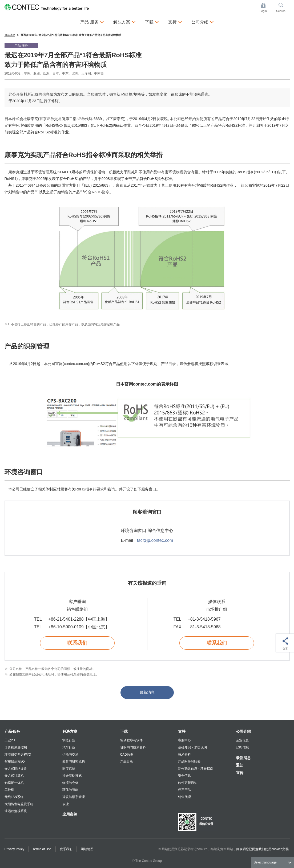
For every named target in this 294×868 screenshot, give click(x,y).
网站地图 (87, 849)
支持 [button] (175, 21)
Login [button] (266, 8)
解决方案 (70, 731)
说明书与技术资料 (133, 747)
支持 (182, 731)
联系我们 (77, 643)
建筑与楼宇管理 (74, 797)
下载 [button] (152, 21)
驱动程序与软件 (131, 740)
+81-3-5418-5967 (204, 619)
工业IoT (10, 740)
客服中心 (184, 740)
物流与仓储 (70, 783)
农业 (66, 804)
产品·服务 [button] (92, 21)
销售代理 (184, 797)
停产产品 (184, 790)
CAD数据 (127, 755)
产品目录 (127, 761)
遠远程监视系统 (16, 811)
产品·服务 (13, 731)
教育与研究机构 (74, 761)
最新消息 (147, 692)
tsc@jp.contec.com (155, 540)
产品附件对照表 (189, 761)
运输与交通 (70, 755)
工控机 (9, 790)
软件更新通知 (188, 783)
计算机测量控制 (16, 747)
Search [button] (283, 8)
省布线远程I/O (15, 761)
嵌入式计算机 (14, 776)
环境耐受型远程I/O (18, 755)
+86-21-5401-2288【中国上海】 (79, 619)
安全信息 (184, 776)
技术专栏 (184, 755)
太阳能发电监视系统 (19, 804)
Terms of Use (42, 849)
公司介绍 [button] (203, 21)
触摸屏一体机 (14, 783)
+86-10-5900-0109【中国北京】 (79, 627)
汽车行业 (69, 747)
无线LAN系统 (14, 797)
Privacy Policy (15, 849)
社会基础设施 (72, 776)
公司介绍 (243, 731)
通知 (240, 765)
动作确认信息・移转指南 (196, 769)
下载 (124, 731)
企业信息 (242, 740)
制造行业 (69, 740)
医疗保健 (69, 769)
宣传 (240, 773)
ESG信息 (242, 747)
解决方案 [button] (124, 21)
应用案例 (70, 814)
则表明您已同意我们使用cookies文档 (262, 849)
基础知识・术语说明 (192, 747)
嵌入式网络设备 (16, 769)
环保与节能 (70, 790)
